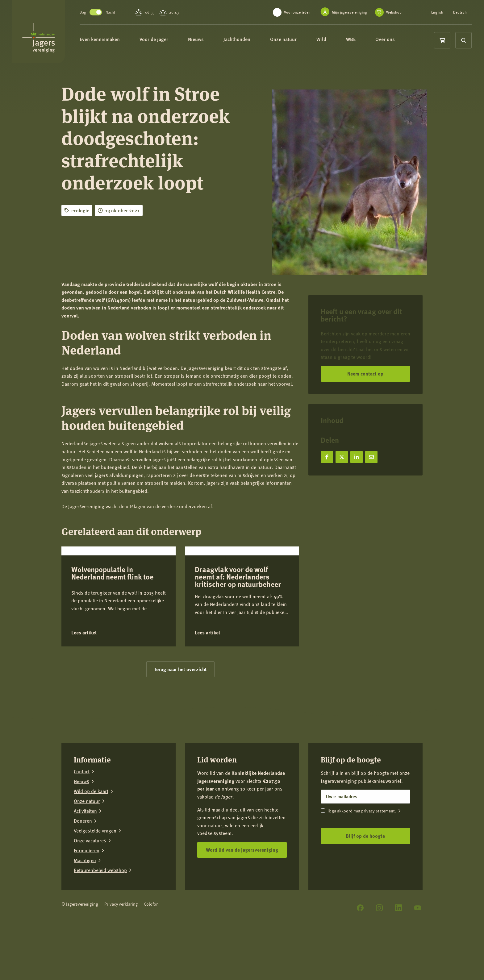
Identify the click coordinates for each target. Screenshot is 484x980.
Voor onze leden (297, 12)
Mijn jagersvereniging (349, 12)
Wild (329, 39)
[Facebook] (360, 953)
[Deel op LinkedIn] (357, 457)
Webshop (394, 12)
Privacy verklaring (121, 949)
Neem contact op (365, 374)
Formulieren (87, 895)
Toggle (101, 12)
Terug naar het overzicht (180, 714)
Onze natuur (291, 39)
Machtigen (85, 905)
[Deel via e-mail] (371, 457)
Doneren (83, 866)
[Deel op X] (342, 457)
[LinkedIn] (398, 953)
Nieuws (204, 39)
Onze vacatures (90, 886)
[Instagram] (379, 953)
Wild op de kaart (91, 836)
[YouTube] (418, 953)
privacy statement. (379, 856)
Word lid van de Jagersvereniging (242, 895)
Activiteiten (85, 856)
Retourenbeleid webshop (100, 915)
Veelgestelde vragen (95, 876)
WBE (359, 39)
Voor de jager (162, 39)
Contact (82, 816)
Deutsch (460, 12)
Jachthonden (245, 39)
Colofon (151, 949)
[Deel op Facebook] (327, 457)
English (437, 12)
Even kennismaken (107, 39)
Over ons (393, 39)
